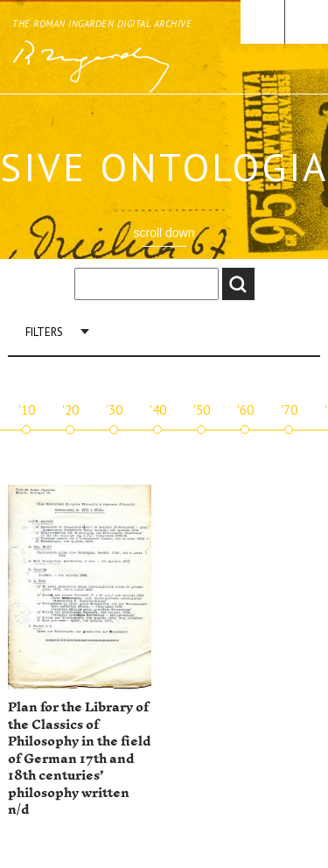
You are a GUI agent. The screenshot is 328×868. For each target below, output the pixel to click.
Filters (44, 332)
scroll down (164, 233)
